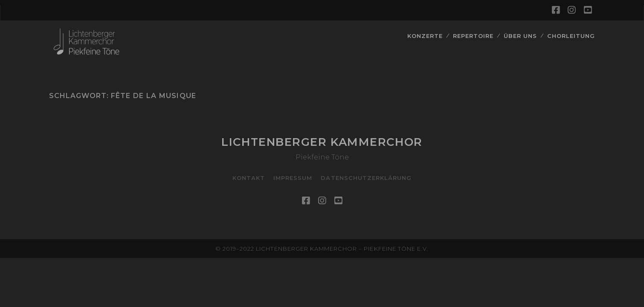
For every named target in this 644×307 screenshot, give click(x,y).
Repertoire (473, 36)
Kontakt (249, 178)
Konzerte (425, 36)
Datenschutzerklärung (366, 178)
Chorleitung (571, 36)
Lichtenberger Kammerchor (322, 142)
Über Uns (520, 36)
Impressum (293, 178)
